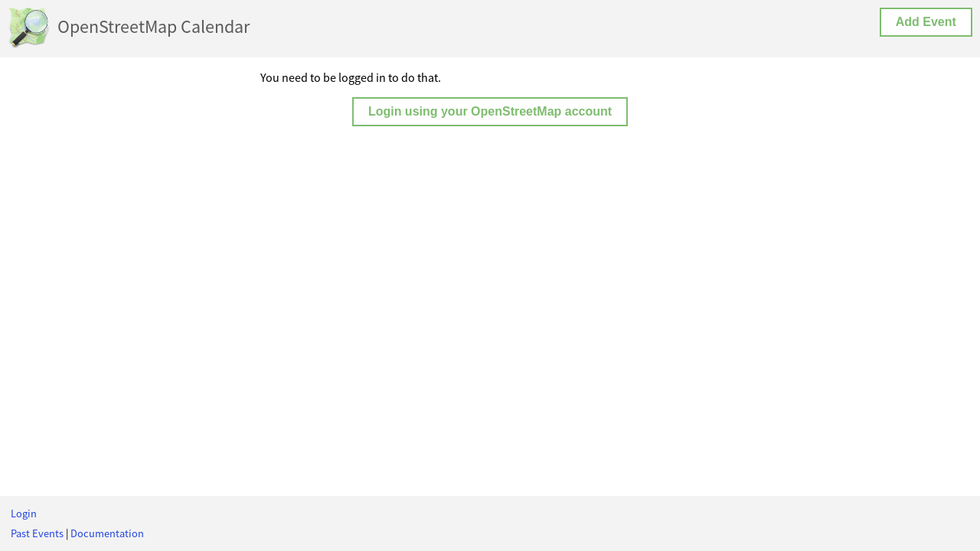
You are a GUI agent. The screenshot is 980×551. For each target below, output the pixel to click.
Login (24, 514)
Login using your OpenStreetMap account (490, 111)
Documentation (107, 533)
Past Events (37, 533)
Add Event (926, 22)
